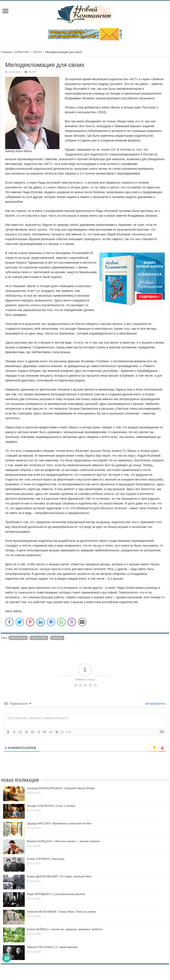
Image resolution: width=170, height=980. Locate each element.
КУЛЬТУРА (22, 52)
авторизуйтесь (155, 704)
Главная (6, 52)
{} (62, 732)
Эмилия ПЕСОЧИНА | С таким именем (52, 947)
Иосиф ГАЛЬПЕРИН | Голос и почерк (51, 806)
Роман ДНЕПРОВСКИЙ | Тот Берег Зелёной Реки (59, 876)
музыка (58, 638)
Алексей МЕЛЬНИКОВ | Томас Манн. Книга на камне (61, 912)
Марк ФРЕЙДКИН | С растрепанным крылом (56, 894)
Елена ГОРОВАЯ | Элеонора (46, 859)
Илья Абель (19, 638)
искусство (39, 638)
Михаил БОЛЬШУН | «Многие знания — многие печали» (64, 841)
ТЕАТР (37, 52)
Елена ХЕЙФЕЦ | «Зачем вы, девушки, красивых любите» (65, 929)
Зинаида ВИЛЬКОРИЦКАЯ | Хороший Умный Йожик (61, 788)
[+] (69, 732)
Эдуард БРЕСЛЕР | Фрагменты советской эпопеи (59, 823)
